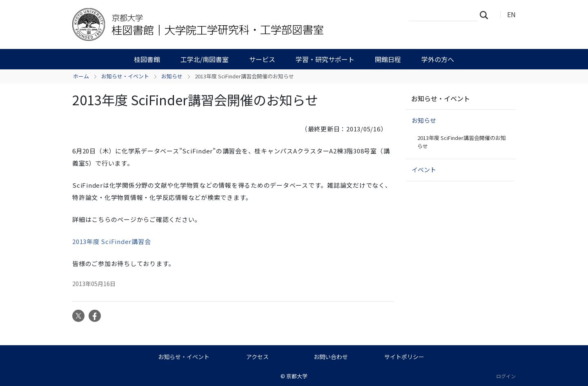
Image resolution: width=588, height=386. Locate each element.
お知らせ (172, 76)
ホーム (81, 76)
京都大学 (297, 376)
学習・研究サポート (325, 59)
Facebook (95, 316)
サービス (262, 59)
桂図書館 (147, 59)
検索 (486, 15)
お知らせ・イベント (125, 76)
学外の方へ (438, 59)
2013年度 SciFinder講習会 (111, 241)
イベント (424, 170)
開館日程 (388, 59)
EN (511, 14)
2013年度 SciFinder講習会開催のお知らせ (462, 142)
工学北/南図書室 (205, 59)
